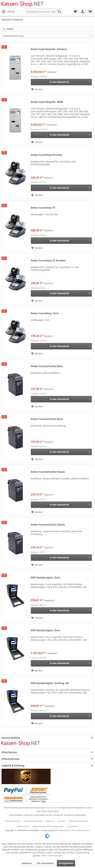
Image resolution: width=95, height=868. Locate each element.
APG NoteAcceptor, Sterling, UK (50, 683)
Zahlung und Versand (78, 821)
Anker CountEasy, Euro (45, 313)
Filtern (8, 29)
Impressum (72, 826)
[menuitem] (8, 12)
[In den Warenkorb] (61, 82)
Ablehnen (27, 863)
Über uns (50, 821)
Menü (8, 11)
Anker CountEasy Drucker (47, 155)
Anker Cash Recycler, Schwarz (49, 49)
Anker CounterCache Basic (47, 366)
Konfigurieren (66, 863)
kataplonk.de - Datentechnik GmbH (74, 830)
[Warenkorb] (90, 12)
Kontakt (61, 821)
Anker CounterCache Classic (48, 472)
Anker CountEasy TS (43, 208)
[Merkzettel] (75, 12)
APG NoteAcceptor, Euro (46, 578)
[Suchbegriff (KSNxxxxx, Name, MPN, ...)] (44, 12)
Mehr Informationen (52, 855)
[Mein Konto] (83, 12)
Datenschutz (23, 826)
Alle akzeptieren (45, 863)
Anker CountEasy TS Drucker (48, 261)
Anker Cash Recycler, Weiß (47, 102)
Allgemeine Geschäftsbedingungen (48, 826)
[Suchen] (59, 12)
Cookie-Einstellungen (33, 821)
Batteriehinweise (12, 821)
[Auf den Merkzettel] (37, 89)
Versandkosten (52, 808)
